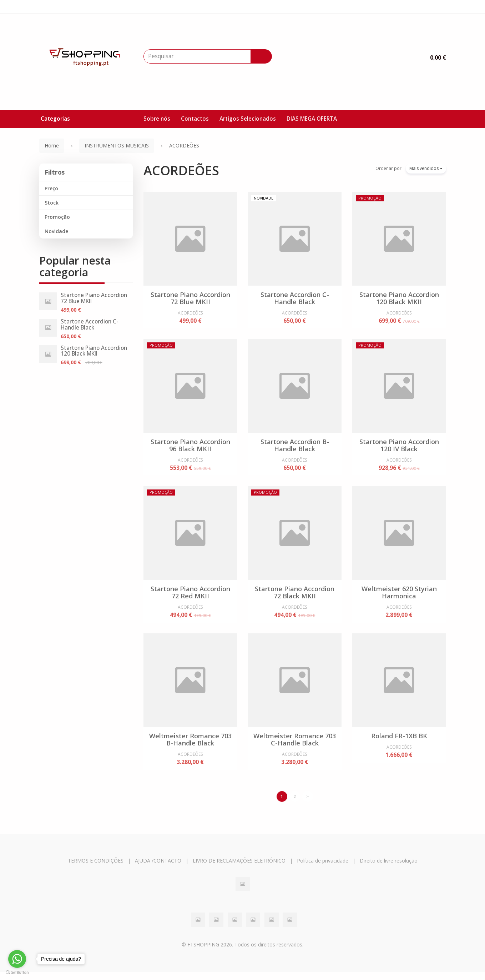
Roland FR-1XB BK (399, 742)
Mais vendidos (426, 168)
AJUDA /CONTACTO (158, 868)
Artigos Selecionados (248, 119)
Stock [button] (52, 203)
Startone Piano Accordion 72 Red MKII (190, 596)
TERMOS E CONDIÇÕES (96, 868)
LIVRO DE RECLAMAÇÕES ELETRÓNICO (239, 868)
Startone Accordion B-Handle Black (295, 447)
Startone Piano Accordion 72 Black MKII (295, 596)
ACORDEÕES (181, 170)
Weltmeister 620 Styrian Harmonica (399, 596)
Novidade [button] (56, 231)
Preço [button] (51, 188)
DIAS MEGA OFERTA (312, 119)
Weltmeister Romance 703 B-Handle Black (190, 745)
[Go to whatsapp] (17, 959)
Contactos (195, 119)
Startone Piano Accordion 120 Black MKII (94, 351)
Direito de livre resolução (389, 868)
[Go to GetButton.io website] (17, 973)
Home (52, 145)
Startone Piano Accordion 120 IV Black (399, 447)
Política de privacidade (323, 868)
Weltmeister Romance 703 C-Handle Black (295, 745)
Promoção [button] (57, 217)
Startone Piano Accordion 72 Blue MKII (94, 298)
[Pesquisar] (261, 56)
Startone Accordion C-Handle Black (90, 325)
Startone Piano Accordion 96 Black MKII (190, 447)
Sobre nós (157, 119)
